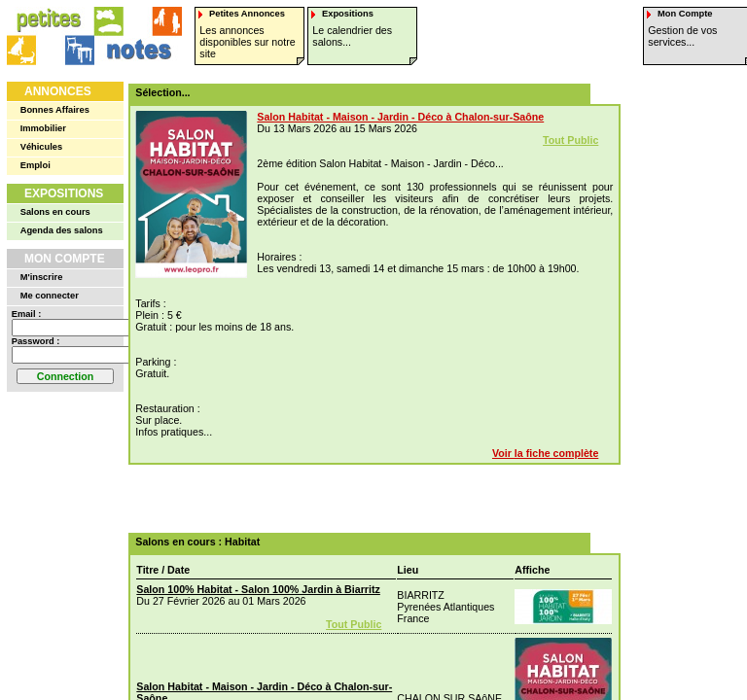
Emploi (36, 165)
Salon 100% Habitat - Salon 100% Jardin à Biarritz (258, 589)
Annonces (58, 91)
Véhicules (42, 147)
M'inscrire (42, 277)
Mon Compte (65, 259)
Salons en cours (55, 212)
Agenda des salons (62, 230)
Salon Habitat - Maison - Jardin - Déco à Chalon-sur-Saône (400, 117)
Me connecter (50, 296)
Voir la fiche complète (545, 453)
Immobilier (43, 128)
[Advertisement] (368, 499)
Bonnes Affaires (55, 110)
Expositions (64, 193)
